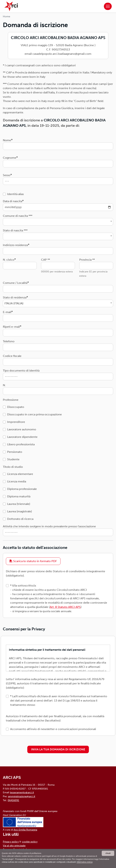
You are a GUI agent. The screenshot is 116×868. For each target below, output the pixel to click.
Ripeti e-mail (11, 327)
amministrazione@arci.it (22, 796)
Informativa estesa (85, 862)
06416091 (13, 800)
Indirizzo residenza (15, 245)
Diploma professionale (22, 489)
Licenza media (17, 481)
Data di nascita (12, 201)
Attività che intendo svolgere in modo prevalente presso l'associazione (49, 526)
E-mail (7, 312)
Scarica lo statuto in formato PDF (33, 561)
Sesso (7, 175)
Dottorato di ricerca (20, 519)
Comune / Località (15, 283)
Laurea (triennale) (19, 504)
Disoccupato (16, 407)
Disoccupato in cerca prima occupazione (34, 414)
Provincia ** (87, 260)
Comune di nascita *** (18, 216)
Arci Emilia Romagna (25, 830)
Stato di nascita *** (15, 230)
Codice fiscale (12, 356)
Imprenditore (16, 422)
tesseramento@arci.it (22, 792)
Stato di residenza (15, 297)
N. (4, 385)
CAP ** (46, 260)
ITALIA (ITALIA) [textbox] (14, 303)
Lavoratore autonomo (22, 429)
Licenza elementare (20, 474)
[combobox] (58, 222)
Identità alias (15, 194)
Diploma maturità (19, 496)
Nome (7, 140)
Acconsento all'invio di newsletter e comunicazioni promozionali (53, 729)
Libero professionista (21, 444)
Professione (11, 400)
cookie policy (30, 842)
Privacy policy (11, 842)
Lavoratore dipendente (22, 437)
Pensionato (15, 452)
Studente (13, 459)
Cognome (10, 158)
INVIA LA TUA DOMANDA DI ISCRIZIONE (58, 749)
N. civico (9, 260)
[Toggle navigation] (108, 6)
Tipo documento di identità (21, 371)
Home (7, 16)
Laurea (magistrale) (20, 511)
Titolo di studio (13, 467)
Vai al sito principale (14, 846)
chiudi (108, 853)
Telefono (9, 341)
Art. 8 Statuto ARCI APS (65, 607)
